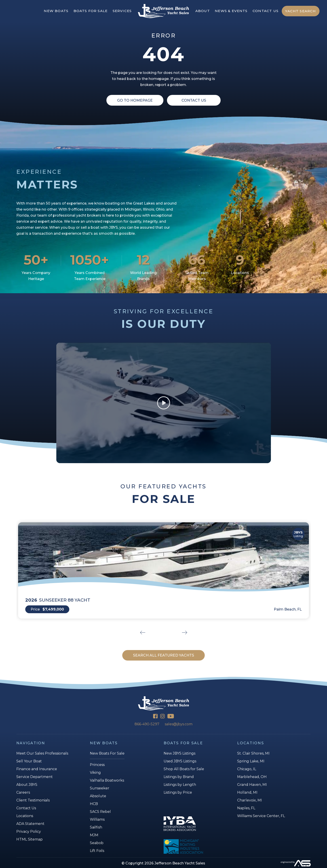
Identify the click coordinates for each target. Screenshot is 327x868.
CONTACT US (266, 11)
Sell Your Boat (29, 761)
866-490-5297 (147, 724)
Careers (23, 792)
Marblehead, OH (252, 777)
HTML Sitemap (30, 839)
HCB (94, 804)
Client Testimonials (33, 800)
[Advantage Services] (262, 863)
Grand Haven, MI (252, 785)
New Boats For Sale (107, 753)
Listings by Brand (179, 777)
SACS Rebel (100, 812)
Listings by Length (180, 785)
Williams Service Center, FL (261, 816)
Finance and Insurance (37, 769)
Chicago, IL (247, 769)
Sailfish (96, 827)
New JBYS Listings (179, 753)
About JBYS (27, 785)
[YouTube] (171, 717)
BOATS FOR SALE (91, 11)
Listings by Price (178, 792)
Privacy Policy (29, 831)
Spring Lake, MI (251, 761)
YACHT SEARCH (301, 11)
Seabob (97, 843)
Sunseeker (100, 788)
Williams (97, 819)
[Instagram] (162, 717)
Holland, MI (247, 792)
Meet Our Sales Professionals (42, 753)
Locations (25, 816)
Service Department (35, 777)
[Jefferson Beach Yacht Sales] (163, 11)
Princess (97, 765)
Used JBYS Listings (180, 761)
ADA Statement (30, 824)
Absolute (98, 796)
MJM (94, 835)
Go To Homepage (135, 100)
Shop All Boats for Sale (184, 769)
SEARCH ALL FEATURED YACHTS (163, 655)
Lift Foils (97, 851)
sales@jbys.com (179, 724)
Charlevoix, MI (250, 800)
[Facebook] (155, 717)
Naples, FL (246, 808)
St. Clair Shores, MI (253, 753)
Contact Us (194, 100)
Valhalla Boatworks (107, 780)
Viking (95, 773)
